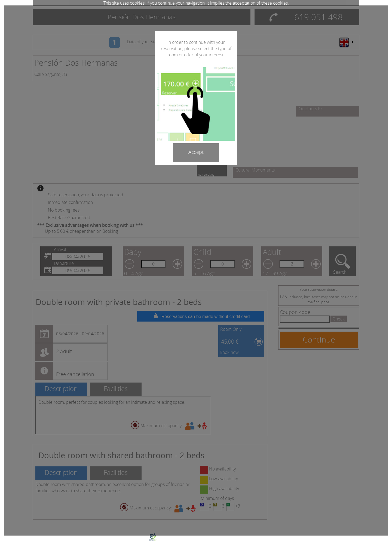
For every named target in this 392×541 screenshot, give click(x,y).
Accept (196, 152)
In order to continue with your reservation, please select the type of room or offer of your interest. (196, 48)
